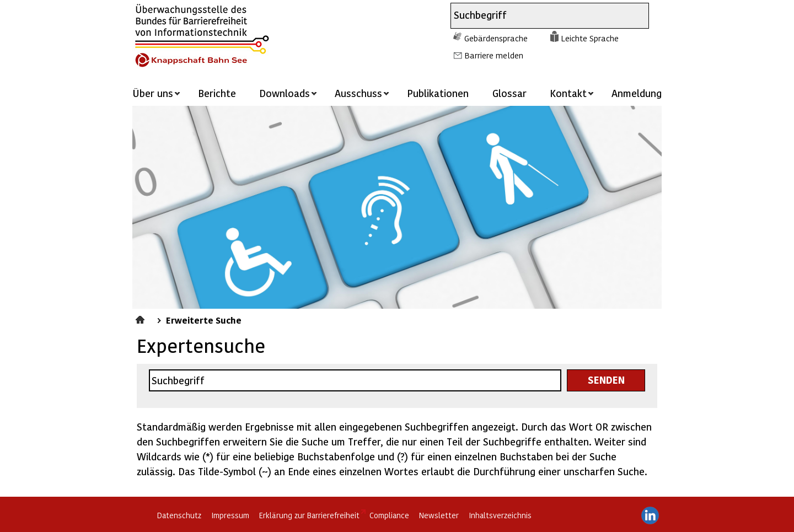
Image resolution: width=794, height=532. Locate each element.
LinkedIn (650, 515)
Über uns (153, 93)
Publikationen (438, 93)
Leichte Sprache (590, 38)
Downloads (285, 93)
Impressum (230, 515)
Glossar (509, 93)
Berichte (217, 93)
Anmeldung (637, 93)
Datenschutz (179, 515)
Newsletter (439, 515)
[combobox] (540, 16)
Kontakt (568, 93)
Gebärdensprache (496, 38)
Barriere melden (494, 55)
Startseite (141, 318)
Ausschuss (358, 93)
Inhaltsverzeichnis (500, 515)
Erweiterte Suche (204, 320)
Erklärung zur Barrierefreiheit (309, 515)
